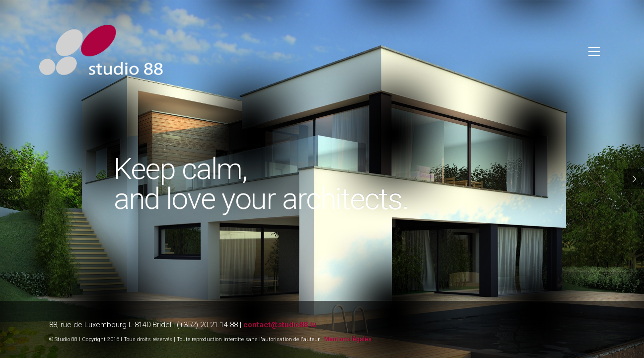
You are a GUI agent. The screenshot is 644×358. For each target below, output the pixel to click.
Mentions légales (348, 339)
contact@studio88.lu (280, 325)
